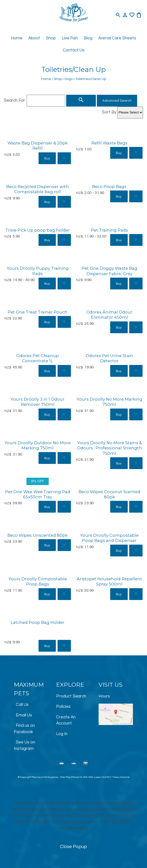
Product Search (71, 696)
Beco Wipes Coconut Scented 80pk (109, 494)
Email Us (24, 715)
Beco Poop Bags (109, 187)
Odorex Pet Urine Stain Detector (109, 358)
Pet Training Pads (109, 230)
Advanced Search (117, 101)
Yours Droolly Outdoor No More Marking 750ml (38, 445)
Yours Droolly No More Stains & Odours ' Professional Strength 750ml (109, 448)
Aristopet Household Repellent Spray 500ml (109, 581)
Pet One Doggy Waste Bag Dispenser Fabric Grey (109, 271)
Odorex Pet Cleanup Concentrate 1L (38, 358)
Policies (63, 707)
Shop (51, 38)
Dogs (69, 79)
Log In (62, 734)
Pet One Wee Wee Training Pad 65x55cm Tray (38, 494)
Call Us (22, 705)
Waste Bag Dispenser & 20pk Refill (38, 146)
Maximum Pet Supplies (45, 777)
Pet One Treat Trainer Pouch (38, 312)
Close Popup (73, 847)
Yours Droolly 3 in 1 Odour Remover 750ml (38, 402)
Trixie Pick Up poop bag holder (38, 230)
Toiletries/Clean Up (91, 79)
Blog (88, 38)
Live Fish (70, 38)
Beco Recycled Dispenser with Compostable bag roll (38, 189)
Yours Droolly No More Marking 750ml (109, 402)
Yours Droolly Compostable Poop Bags (38, 581)
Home (17, 38)
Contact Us (74, 50)
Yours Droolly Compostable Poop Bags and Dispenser (109, 538)
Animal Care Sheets (117, 38)
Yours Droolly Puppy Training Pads (38, 271)
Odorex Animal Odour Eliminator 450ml (109, 315)
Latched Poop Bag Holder (38, 622)
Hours (104, 696)
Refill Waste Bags (109, 143)
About (34, 38)
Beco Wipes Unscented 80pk (38, 535)
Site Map (65, 777)
